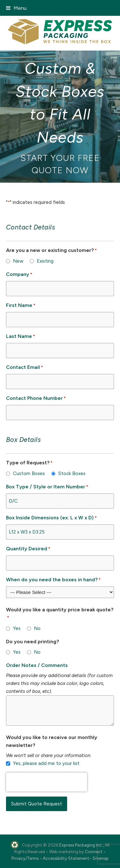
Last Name (21, 336)
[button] (16, 8)
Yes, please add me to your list (46, 763)
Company (19, 275)
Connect (94, 852)
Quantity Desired (28, 549)
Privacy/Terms (25, 858)
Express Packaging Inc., (82, 845)
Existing (45, 261)
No (37, 628)
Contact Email (25, 367)
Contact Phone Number (36, 398)
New (18, 261)
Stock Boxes (72, 474)
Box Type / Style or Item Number (47, 487)
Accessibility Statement (66, 858)
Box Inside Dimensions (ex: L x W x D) (51, 518)
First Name (21, 306)
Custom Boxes (29, 474)
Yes (17, 628)
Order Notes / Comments (37, 665)
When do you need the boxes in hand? (53, 580)
